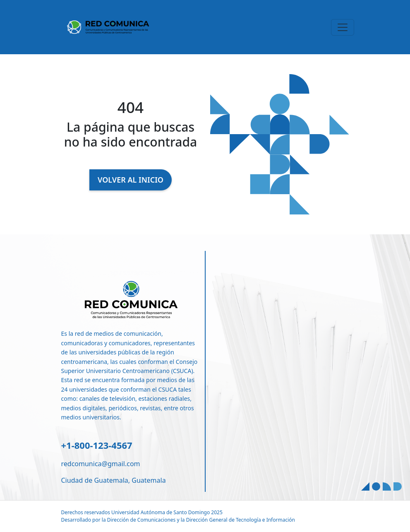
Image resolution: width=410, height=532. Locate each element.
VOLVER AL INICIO (131, 180)
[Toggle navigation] (343, 27)
